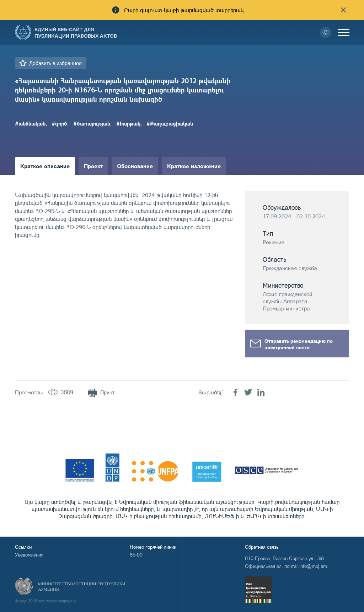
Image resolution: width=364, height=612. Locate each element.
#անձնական (30, 123)
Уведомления (29, 555)
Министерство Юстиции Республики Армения (82, 587)
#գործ (59, 123)
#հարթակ (128, 123)
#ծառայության (92, 123)
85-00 (136, 555)
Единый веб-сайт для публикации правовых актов (76, 32)
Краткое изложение (194, 166)
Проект (93, 166)
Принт (107, 392)
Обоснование (135, 166)
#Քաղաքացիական (170, 123)
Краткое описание (45, 166)
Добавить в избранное (55, 63)
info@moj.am (313, 566)
